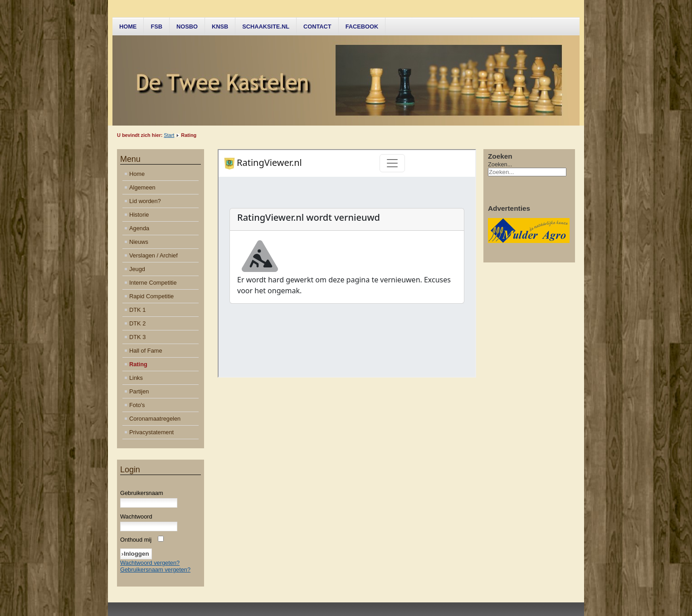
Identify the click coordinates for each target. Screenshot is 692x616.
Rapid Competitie (151, 296)
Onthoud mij (136, 540)
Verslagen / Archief (154, 255)
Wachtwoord (136, 517)
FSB (156, 27)
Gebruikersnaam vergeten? (155, 570)
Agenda (139, 228)
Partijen (139, 391)
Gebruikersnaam (142, 493)
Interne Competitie (153, 283)
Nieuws (139, 242)
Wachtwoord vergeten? (150, 563)
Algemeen (142, 187)
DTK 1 (137, 310)
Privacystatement (151, 432)
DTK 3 (137, 337)
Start (169, 135)
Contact (317, 27)
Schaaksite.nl (266, 27)
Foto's (137, 405)
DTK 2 (137, 323)
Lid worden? (145, 201)
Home (128, 27)
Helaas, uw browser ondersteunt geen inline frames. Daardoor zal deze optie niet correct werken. (347, 263)
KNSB (220, 27)
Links (136, 378)
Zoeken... (500, 164)
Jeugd (137, 269)
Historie (139, 215)
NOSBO (187, 27)
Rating (138, 364)
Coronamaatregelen (155, 419)
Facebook (362, 27)
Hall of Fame (146, 351)
